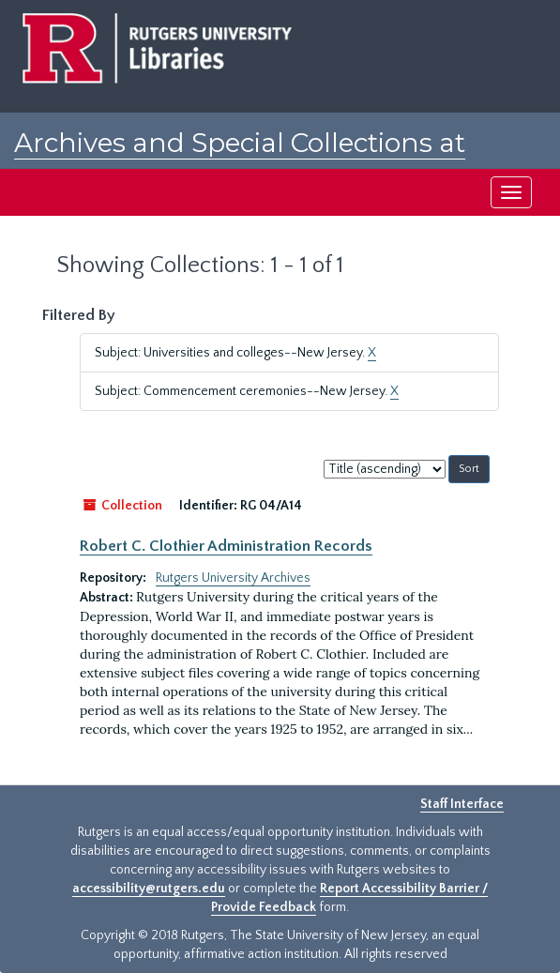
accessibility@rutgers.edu (149, 889)
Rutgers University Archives (233, 578)
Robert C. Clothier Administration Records (226, 546)
